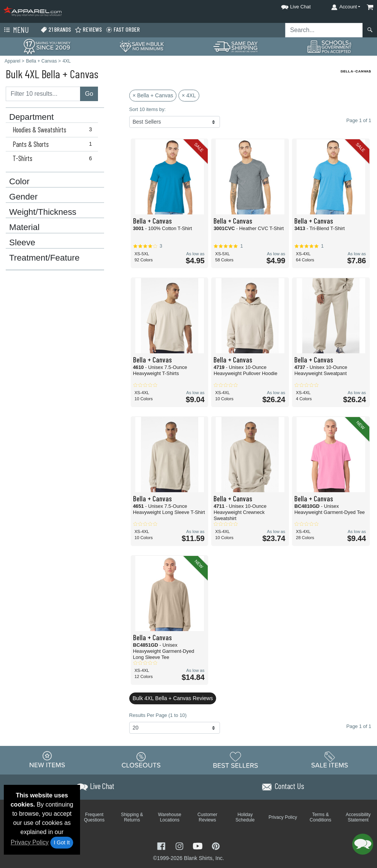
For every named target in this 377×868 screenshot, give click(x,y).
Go (89, 94)
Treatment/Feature (44, 258)
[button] (289, 6)
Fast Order (123, 30)
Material (24, 227)
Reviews (88, 30)
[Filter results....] (43, 94)
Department (31, 117)
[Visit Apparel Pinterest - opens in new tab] (216, 846)
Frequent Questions (94, 817)
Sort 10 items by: (148, 109)
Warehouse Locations (170, 817)
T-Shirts (54, 158)
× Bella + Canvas (153, 95)
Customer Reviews (207, 817)
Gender (23, 197)
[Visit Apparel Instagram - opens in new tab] (180, 846)
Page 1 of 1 (359, 726)
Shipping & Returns (132, 817)
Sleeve (22, 243)
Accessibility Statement (358, 817)
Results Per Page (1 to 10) (158, 715)
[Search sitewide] (324, 30)
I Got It (62, 842)
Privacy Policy (30, 842)
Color (19, 182)
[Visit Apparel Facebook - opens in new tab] (162, 846)
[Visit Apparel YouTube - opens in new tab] (199, 846)
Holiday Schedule (245, 817)
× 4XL (189, 95)
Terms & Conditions (320, 817)
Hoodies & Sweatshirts (54, 130)
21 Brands (56, 30)
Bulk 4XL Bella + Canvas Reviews (173, 698)
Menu (16, 30)
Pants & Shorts (54, 144)
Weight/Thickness (43, 212)
